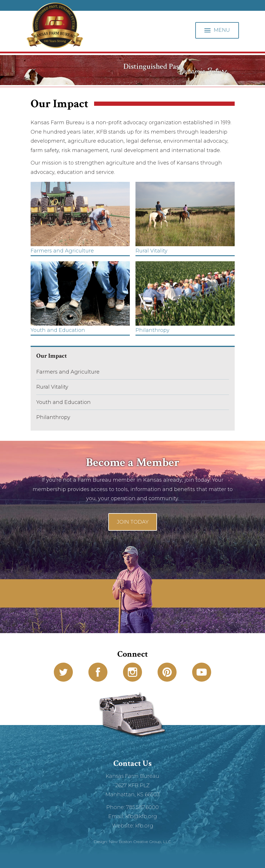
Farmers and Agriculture (68, 372)
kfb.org (144, 826)
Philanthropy (53, 417)
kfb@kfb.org (141, 816)
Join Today (133, 522)
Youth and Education (63, 402)
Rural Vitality (52, 387)
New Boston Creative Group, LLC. (140, 842)
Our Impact (52, 356)
